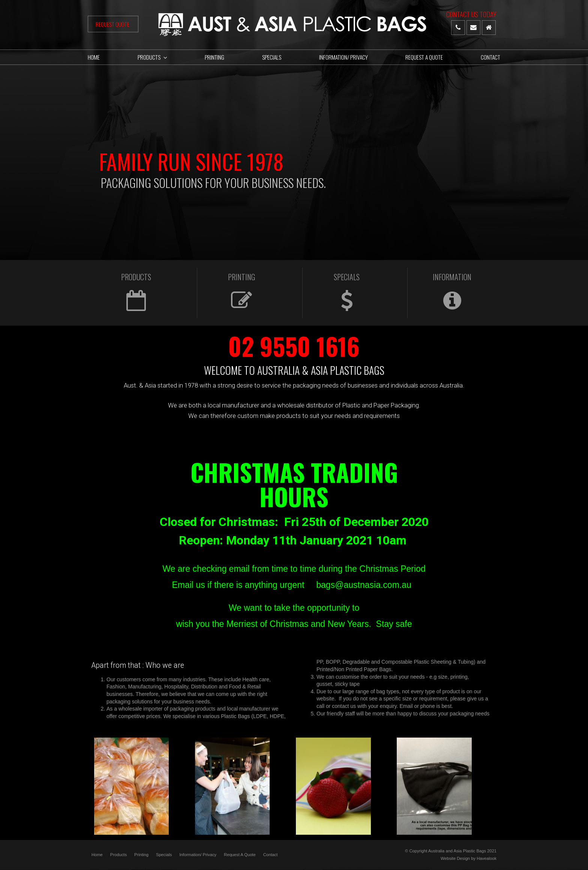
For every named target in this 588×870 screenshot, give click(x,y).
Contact (271, 855)
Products (118, 855)
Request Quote (113, 24)
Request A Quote (240, 855)
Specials (164, 855)
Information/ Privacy (198, 855)
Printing (141, 855)
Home (97, 855)
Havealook (487, 858)
